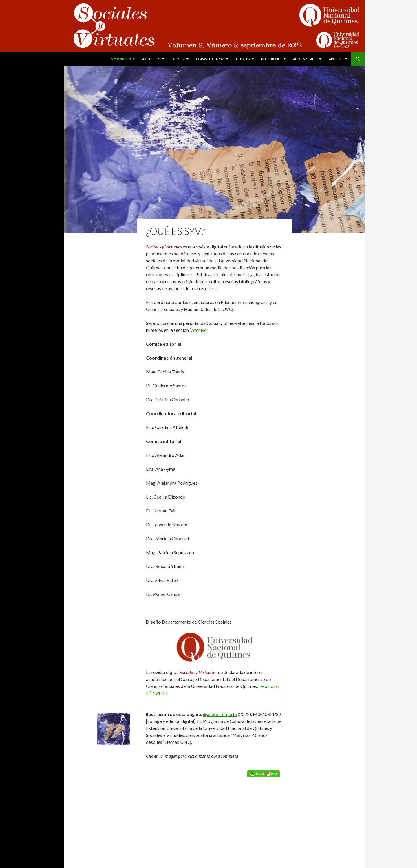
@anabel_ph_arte (220, 714)
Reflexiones (271, 59)
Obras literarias (210, 59)
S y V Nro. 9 (121, 59)
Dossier (178, 59)
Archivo (336, 59)
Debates (243, 59)
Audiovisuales (305, 59)
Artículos (151, 59)
